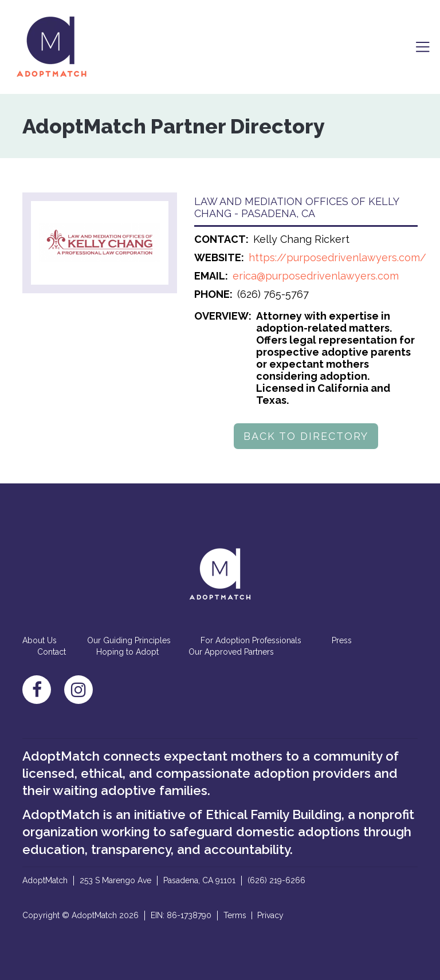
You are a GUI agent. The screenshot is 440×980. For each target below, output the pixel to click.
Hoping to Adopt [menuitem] (127, 652)
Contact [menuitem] (52, 652)
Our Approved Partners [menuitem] (231, 652)
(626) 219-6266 (276, 880)
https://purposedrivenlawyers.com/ (337, 257)
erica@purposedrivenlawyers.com (316, 276)
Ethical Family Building (274, 814)
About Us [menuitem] (40, 640)
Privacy (270, 915)
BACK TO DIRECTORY (306, 436)
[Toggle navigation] (423, 47)
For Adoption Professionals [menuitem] (251, 640)
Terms (235, 915)
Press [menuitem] (342, 640)
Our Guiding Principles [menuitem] (129, 640)
